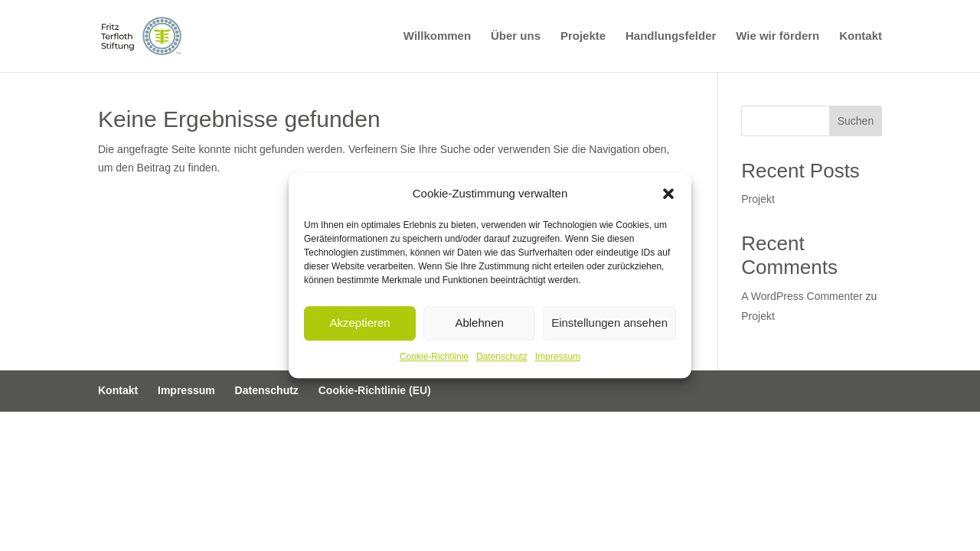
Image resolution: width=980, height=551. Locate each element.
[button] (668, 194)
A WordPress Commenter (802, 296)
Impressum (558, 357)
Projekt (758, 199)
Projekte (583, 36)
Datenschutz (502, 357)
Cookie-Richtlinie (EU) (375, 390)
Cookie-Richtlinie (434, 357)
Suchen (856, 121)
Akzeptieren (359, 323)
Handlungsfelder (671, 36)
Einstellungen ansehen (609, 323)
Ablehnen (479, 323)
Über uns (516, 36)
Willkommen (437, 36)
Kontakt (861, 36)
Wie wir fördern (777, 36)
